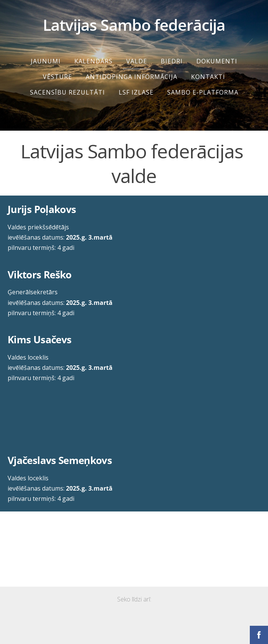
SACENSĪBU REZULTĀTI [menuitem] (67, 92)
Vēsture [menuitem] (57, 77)
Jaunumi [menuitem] (46, 61)
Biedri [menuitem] (172, 61)
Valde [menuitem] (137, 61)
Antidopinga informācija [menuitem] (132, 77)
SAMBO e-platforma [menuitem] (203, 92)
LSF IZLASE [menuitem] (136, 92)
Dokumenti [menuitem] (217, 61)
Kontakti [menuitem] (208, 77)
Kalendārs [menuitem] (93, 61)
